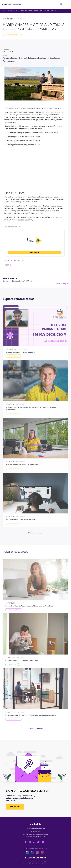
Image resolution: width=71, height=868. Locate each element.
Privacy (39, 864)
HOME (5, 11)
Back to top (62, 284)
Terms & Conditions (29, 864)
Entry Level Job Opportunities (49, 58)
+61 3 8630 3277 (35, 831)
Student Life (12, 670)
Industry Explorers (12, 34)
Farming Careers (9, 61)
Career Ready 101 (13, 615)
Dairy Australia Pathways (28, 58)
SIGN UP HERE (15, 807)
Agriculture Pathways (11, 58)
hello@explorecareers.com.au (35, 828)
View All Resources (35, 533)
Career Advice (13, 11)
